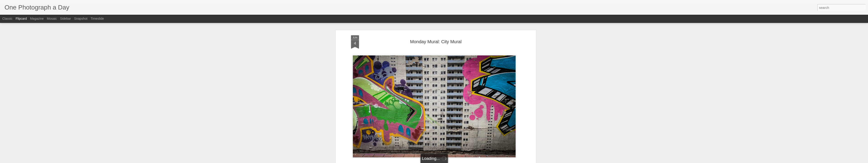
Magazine (37, 19)
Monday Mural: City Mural (436, 34)
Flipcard (21, 19)
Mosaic (52, 19)
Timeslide (97, 19)
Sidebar (66, 19)
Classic (7, 19)
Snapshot (81, 19)
